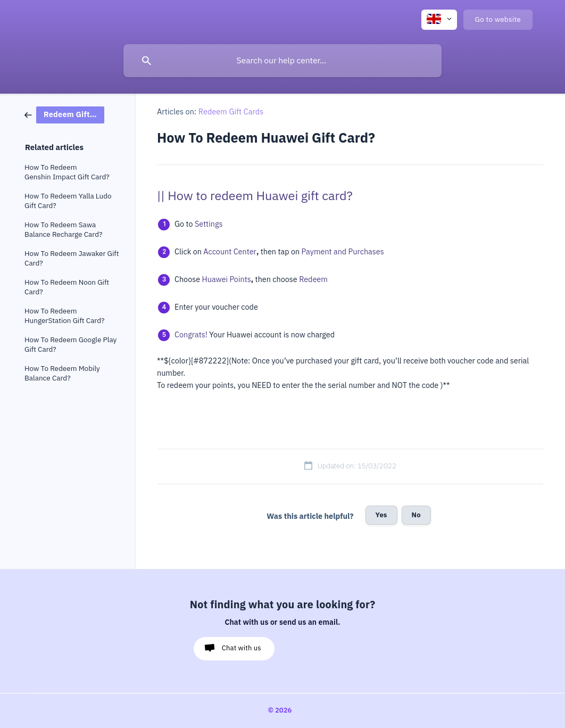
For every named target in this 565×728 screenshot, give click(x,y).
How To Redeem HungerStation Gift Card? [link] (65, 316)
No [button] (416, 515)
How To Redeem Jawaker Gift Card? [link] (72, 258)
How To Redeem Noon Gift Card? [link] (67, 287)
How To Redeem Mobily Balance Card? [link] (62, 373)
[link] (64, 114)
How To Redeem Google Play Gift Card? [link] (70, 345)
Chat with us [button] (242, 648)
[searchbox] (282, 61)
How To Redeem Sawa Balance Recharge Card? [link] (63, 230)
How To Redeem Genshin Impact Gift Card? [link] (67, 172)
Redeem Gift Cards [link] (231, 112)
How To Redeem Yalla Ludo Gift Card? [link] (68, 201)
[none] (439, 20)
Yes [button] (381, 515)
